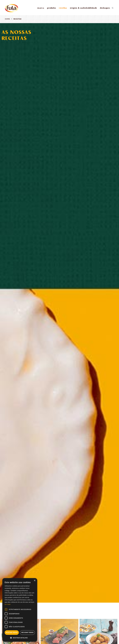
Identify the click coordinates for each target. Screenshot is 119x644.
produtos (51, 8)
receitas (63, 8)
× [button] (35, 581)
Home (7, 19)
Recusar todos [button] (27, 632)
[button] (20, 638)
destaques (105, 8)
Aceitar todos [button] (12, 632)
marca (41, 8)
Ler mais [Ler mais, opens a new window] (8, 604)
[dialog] (20, 610)
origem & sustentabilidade (83, 8)
